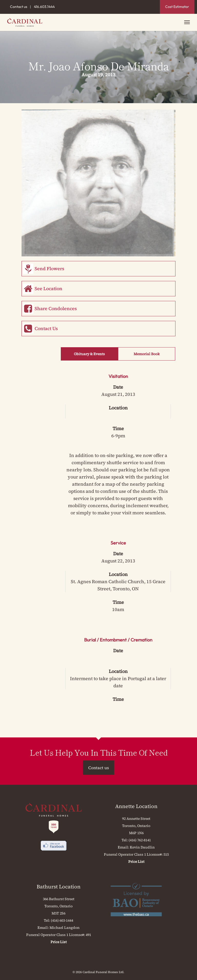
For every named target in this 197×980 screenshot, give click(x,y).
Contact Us (46, 328)
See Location (48, 288)
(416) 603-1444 (62, 920)
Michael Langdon (65, 928)
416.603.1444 (44, 7)
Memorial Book (147, 354)
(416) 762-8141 (140, 840)
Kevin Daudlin (142, 847)
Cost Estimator (177, 7)
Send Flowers (49, 269)
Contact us (19, 7)
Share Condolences (56, 308)
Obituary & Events (89, 354)
